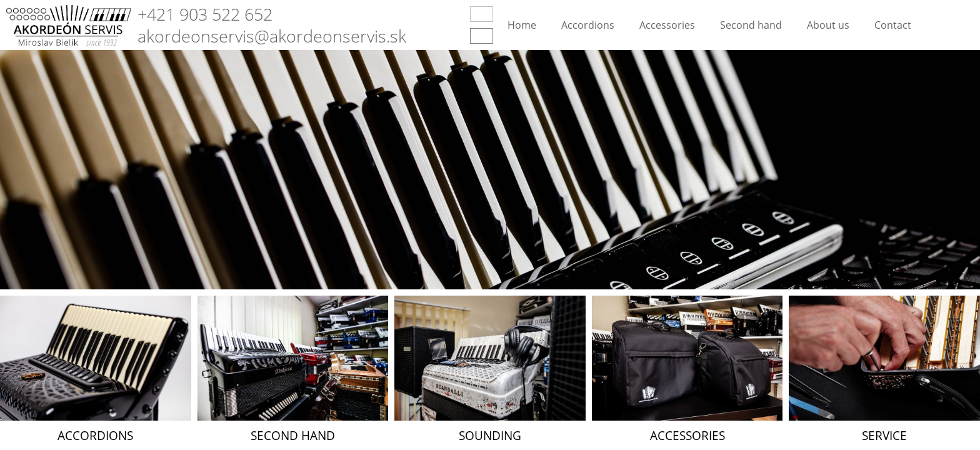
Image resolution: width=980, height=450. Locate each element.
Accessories (667, 25)
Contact (893, 25)
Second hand (751, 25)
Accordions (588, 25)
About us (828, 25)
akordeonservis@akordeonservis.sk (272, 36)
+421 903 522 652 (205, 14)
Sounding (490, 435)
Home (522, 25)
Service (884, 435)
